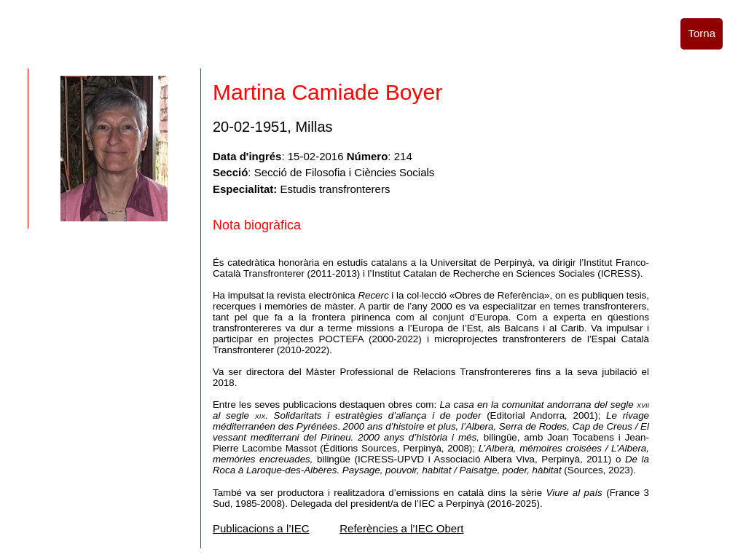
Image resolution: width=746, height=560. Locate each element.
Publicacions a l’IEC (261, 528)
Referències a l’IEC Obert (401, 528)
